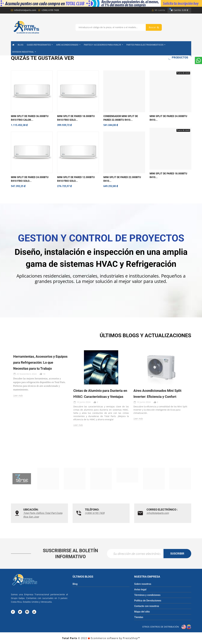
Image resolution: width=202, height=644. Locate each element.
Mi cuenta (158, 10)
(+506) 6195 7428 (95, 513)
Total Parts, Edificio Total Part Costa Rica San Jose (43, 515)
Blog (75, 584)
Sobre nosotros (143, 584)
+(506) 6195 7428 (50, 10)
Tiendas (139, 617)
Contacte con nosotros (147, 606)
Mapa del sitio (142, 612)
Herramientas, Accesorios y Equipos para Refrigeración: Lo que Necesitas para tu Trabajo (40, 363)
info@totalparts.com (25, 10)
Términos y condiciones (147, 595)
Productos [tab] (180, 57)
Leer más (18, 395)
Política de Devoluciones (148, 601)
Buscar (154, 27)
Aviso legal (140, 589)
